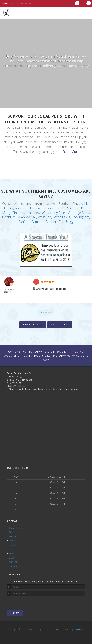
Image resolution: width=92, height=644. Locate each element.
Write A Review (60, 323)
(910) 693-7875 (14, 382)
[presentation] (22, 601)
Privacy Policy (35, 628)
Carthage (74, 212)
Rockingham (81, 216)
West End (45, 216)
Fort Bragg (66, 220)
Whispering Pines (54, 212)
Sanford (24, 220)
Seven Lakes (62, 216)
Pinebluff (8, 216)
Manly (7, 212)
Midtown (36, 208)
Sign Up (15, 612)
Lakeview (34, 212)
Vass (86, 212)
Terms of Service (51, 628)
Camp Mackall (26, 216)
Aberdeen (22, 208)
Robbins (52, 220)
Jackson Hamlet (55, 208)
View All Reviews (33, 323)
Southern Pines (78, 208)
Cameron (38, 220)
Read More (71, 151)
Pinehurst (19, 212)
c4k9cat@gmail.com (16, 385)
